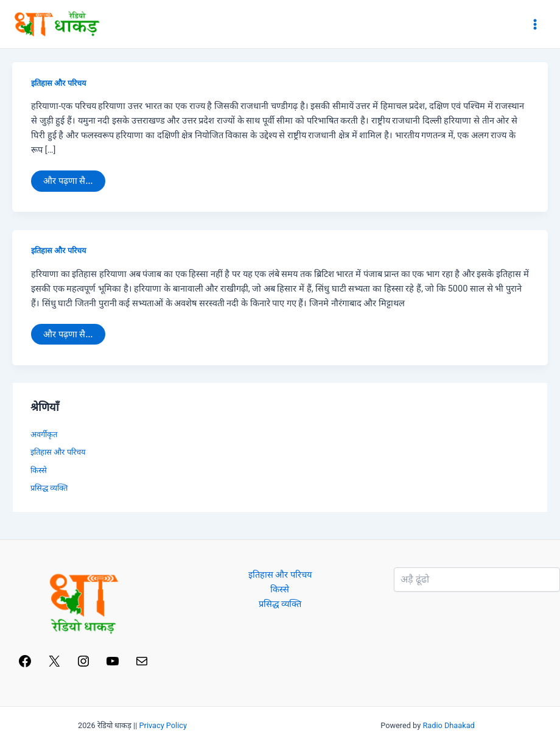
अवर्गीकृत (44, 434)
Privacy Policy (163, 725)
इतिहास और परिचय (58, 83)
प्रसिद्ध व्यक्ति (49, 488)
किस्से (39, 470)
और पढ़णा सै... (68, 178)
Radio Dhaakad (448, 725)
